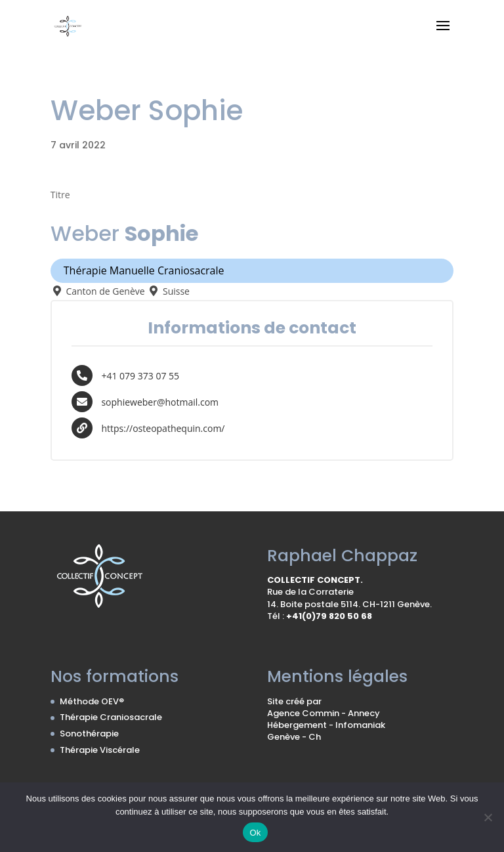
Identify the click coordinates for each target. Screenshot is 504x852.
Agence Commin (304, 713)
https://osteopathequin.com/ (163, 428)
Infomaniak (360, 725)
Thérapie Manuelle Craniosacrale (144, 270)
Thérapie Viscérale (100, 750)
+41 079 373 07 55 (140, 375)
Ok (255, 833)
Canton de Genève (98, 291)
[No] (488, 817)
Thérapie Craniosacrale (111, 717)
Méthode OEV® (92, 701)
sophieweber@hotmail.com (160, 401)
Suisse (168, 291)
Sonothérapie (89, 734)
